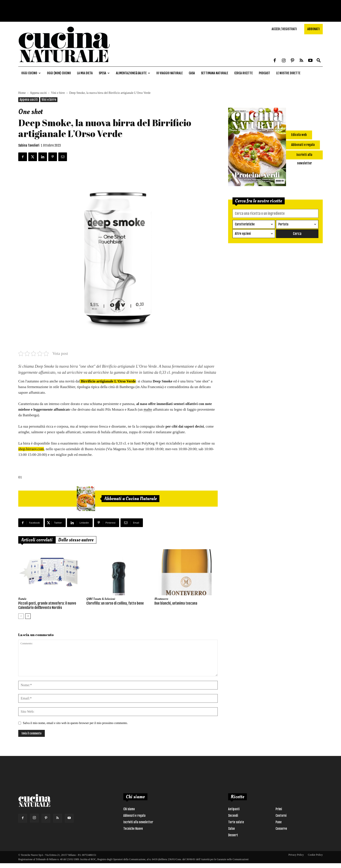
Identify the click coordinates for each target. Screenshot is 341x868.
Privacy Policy (296, 855)
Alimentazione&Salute (133, 73)
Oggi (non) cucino (59, 73)
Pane (279, 822)
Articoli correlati (37, 540)
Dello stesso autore (76, 540)
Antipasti (234, 809)
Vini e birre (58, 93)
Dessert (233, 835)
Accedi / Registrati (284, 29)
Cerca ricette (243, 73)
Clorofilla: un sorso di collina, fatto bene (115, 603)
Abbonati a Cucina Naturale (130, 499)
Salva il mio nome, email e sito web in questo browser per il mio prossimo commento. (75, 723)
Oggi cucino (31, 73)
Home (22, 93)
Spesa (104, 73)
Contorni (281, 816)
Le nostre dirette (288, 73)
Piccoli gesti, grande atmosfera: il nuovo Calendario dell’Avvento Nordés (47, 605)
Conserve (281, 829)
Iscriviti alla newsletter (138, 822)
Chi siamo (129, 809)
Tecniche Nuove (133, 829)
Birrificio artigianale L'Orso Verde (108, 381)
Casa (192, 73)
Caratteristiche (245, 224)
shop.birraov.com (31, 449)
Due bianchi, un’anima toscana (176, 603)
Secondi (233, 816)
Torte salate (236, 822)
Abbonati (313, 29)
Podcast (264, 73)
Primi (279, 809)
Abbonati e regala (134, 816)
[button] (319, 61)
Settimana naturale (215, 73)
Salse (232, 829)
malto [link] (148, 409)
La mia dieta (85, 73)
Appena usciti (38, 93)
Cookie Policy (315, 855)
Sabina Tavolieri (29, 145)
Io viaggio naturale (170, 73)
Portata (283, 224)
